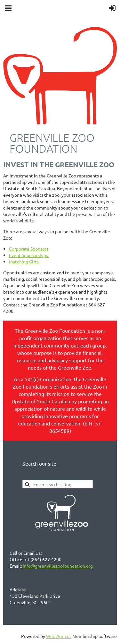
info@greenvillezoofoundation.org (58, 566)
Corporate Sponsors (29, 249)
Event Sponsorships (29, 255)
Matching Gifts (24, 262)
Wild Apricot (59, 636)
